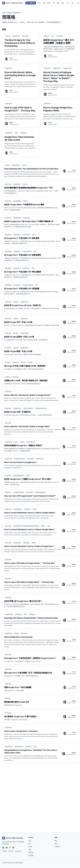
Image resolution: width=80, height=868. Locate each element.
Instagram (18, 851)
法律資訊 (57, 847)
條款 (63, 3)
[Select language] (73, 3)
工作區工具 (31, 3)
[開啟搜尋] (68, 3)
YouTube (11, 851)
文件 (54, 3)
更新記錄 (31, 852)
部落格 (49, 3)
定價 (44, 3)
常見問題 (31, 855)
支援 (39, 3)
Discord (5, 851)
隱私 (58, 3)
